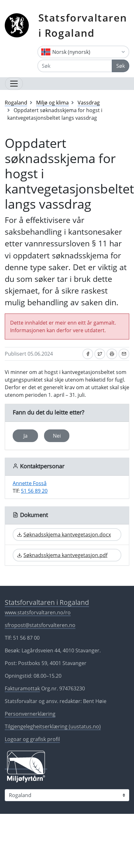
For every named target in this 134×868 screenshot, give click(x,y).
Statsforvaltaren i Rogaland (83, 25)
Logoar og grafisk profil (32, 739)
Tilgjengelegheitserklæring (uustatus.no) (53, 726)
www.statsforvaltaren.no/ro (38, 612)
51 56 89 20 (34, 491)
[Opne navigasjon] (14, 84)
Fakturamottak (22, 688)
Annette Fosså (30, 483)
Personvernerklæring (30, 714)
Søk (121, 66)
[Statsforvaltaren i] (67, 795)
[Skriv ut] (112, 354)
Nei (57, 436)
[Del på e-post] (124, 354)
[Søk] (75, 66)
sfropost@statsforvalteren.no (40, 625)
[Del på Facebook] (88, 354)
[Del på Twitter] (100, 354)
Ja (26, 436)
